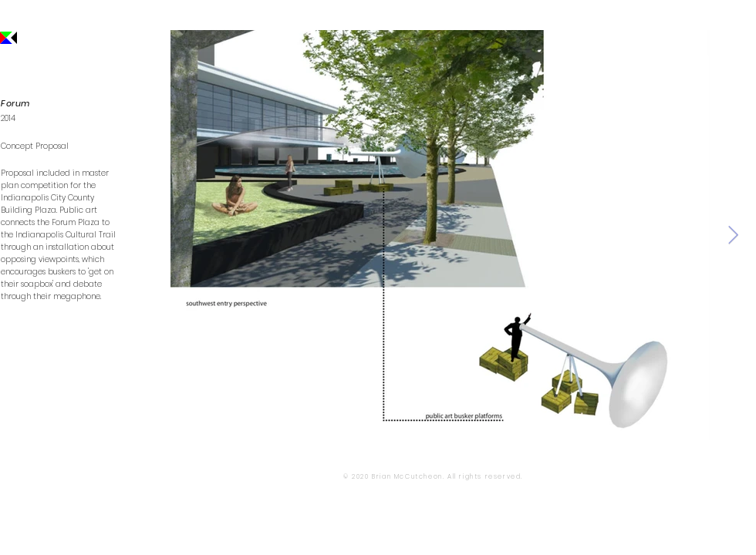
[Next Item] (733, 235)
